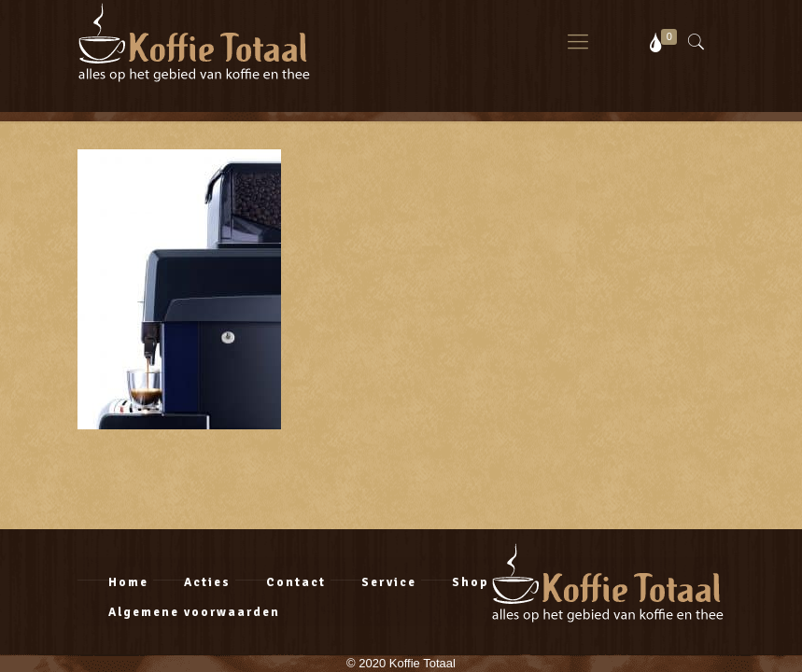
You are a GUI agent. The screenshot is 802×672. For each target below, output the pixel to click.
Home (128, 582)
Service (389, 582)
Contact (296, 582)
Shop (471, 582)
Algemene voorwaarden (194, 612)
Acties (207, 582)
